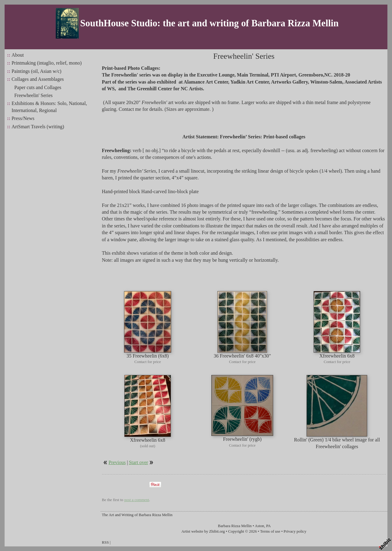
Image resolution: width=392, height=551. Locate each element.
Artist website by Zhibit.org (203, 531)
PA (268, 526)
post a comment (137, 500)
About (18, 55)
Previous (117, 462)
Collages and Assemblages (38, 79)
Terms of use (270, 531)
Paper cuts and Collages (38, 87)
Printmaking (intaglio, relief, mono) (47, 63)
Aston (260, 526)
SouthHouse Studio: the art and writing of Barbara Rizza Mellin (209, 23)
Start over (139, 462)
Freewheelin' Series (34, 95)
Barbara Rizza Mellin (235, 526)
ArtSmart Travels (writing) (38, 127)
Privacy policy (295, 531)
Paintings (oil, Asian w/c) (37, 71)
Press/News (23, 118)
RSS (106, 542)
